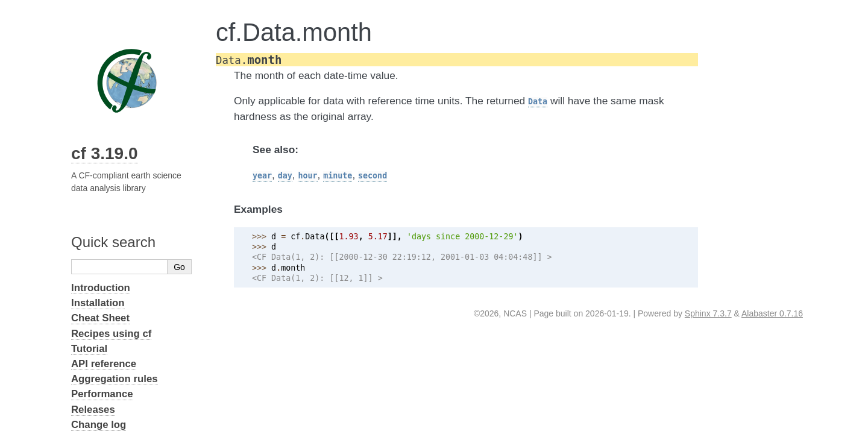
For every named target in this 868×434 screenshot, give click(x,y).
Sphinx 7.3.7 (708, 313)
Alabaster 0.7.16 (772, 313)
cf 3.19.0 (105, 153)
